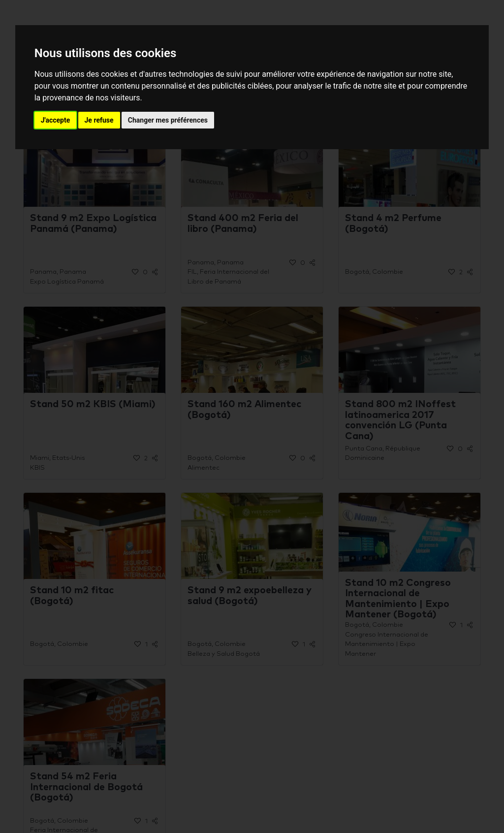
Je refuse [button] (99, 120)
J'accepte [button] (56, 120)
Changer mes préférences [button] (168, 120)
